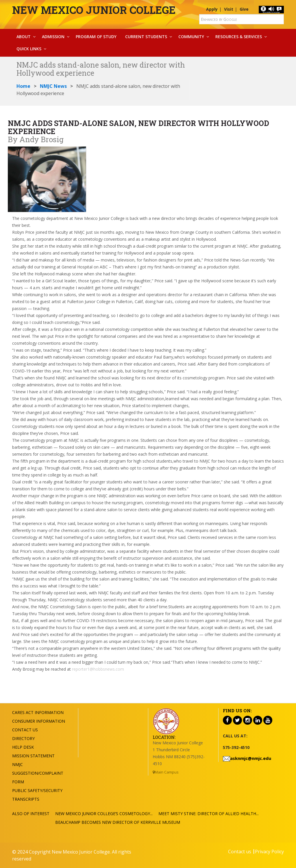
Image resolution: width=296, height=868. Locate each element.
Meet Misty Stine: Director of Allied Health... (209, 814)
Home (23, 86)
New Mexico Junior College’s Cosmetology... (104, 814)
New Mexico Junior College (94, 10)
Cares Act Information (38, 712)
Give (244, 9)
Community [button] (191, 37)
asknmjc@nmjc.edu (251, 758)
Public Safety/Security (37, 790)
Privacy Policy (269, 852)
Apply (212, 9)
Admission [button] (53, 37)
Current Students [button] (146, 37)
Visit (229, 9)
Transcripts (26, 799)
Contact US (25, 730)
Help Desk (23, 747)
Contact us (240, 852)
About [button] (24, 37)
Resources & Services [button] (239, 37)
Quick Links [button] (29, 49)
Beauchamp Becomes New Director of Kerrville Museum (118, 822)
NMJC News (53, 86)
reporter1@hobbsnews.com (97, 669)
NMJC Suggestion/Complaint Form (38, 773)
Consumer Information (39, 721)
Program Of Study (96, 37)
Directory (23, 738)
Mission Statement (33, 756)
